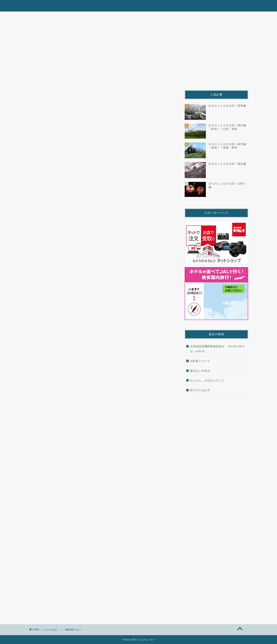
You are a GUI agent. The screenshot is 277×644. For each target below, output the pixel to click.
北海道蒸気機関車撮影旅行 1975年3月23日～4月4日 (217, 349)
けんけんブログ (138, 5)
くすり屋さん (230, 16)
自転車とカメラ (200, 361)
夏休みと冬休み (200, 371)
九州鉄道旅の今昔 (197, 16)
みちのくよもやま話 (88, 16)
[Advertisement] (67, 401)
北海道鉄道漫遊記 (51, 16)
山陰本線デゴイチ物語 (129, 16)
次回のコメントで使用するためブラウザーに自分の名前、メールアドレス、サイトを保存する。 (100, 569)
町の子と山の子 (200, 390)
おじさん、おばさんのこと (207, 380)
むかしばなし (165, 16)
